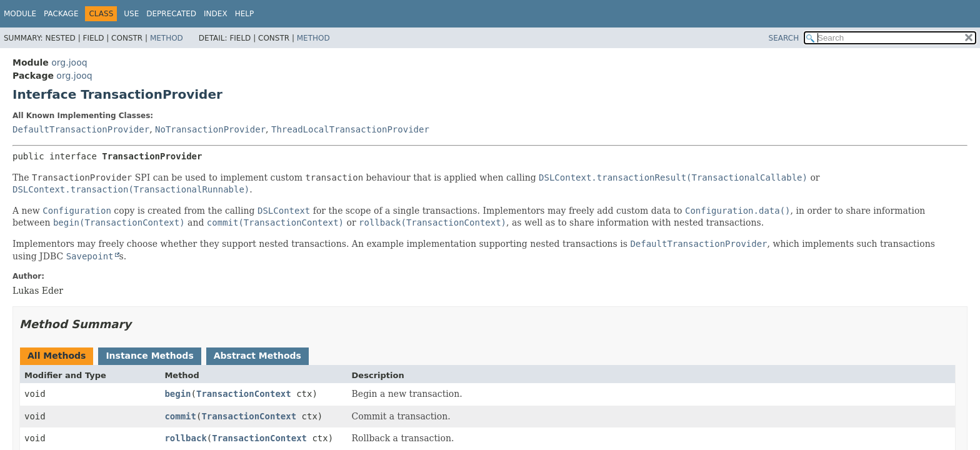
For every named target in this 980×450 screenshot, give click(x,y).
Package (61, 14)
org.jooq (69, 62)
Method (167, 38)
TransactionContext (244, 394)
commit (180, 416)
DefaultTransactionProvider (81, 129)
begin (177, 394)
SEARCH (784, 38)
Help (245, 14)
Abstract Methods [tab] (257, 356)
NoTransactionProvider (210, 129)
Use (131, 14)
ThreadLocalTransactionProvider (350, 129)
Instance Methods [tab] (149, 356)
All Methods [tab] (57, 356)
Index (216, 14)
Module (20, 14)
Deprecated (171, 14)
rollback (185, 438)
